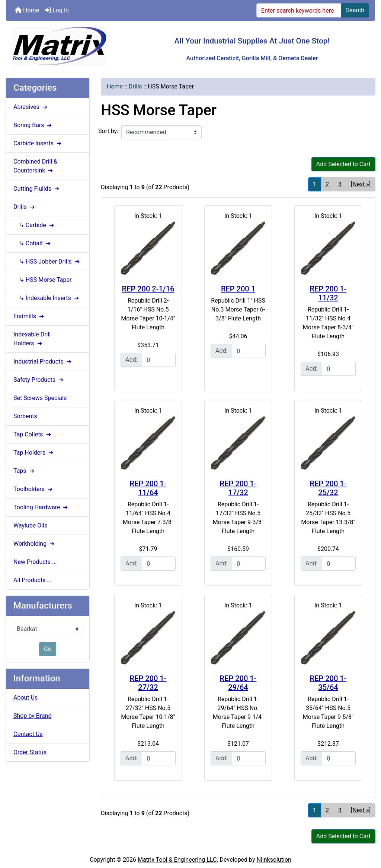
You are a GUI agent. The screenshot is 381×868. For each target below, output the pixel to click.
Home (27, 10)
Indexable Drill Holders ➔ (32, 339)
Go (48, 649)
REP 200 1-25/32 (328, 488)
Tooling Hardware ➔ (41, 507)
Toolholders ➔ (34, 489)
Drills (135, 86)
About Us (25, 698)
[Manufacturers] (48, 629)
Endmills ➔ (29, 316)
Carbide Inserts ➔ (38, 143)
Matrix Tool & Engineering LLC (177, 860)
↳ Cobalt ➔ (33, 243)
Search (355, 10)
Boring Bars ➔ (33, 125)
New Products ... (35, 562)
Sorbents (25, 416)
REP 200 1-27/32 (148, 683)
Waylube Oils (30, 525)
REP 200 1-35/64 (328, 683)
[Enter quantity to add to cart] (159, 360)
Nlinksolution (274, 860)
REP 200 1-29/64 (238, 683)
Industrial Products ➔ (43, 362)
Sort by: (108, 131)
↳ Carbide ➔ (34, 225)
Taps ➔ (25, 471)
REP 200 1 (238, 289)
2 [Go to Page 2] (327, 184)
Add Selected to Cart (343, 164)
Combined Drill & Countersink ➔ (35, 166)
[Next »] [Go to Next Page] (361, 184)
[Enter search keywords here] (299, 10)
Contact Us (28, 734)
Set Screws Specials (40, 398)
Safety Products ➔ (39, 380)
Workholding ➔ (35, 544)
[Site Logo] (68, 46)
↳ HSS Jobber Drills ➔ (47, 262)
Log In (57, 10)
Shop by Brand (32, 716)
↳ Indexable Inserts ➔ (47, 298)
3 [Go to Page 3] (340, 184)
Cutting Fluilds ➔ (37, 189)
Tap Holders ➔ (34, 453)
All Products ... (33, 580)
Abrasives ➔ (31, 107)
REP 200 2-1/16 (148, 289)
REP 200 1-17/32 (238, 488)
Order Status (30, 752)
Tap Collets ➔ (33, 434)
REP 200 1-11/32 (328, 293)
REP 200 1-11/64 (148, 488)
